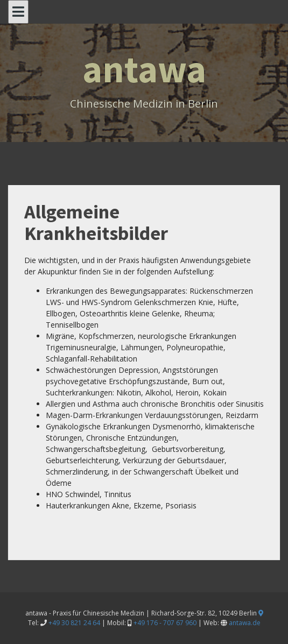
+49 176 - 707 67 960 (165, 623)
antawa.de (245, 623)
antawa (144, 69)
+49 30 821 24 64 (74, 623)
